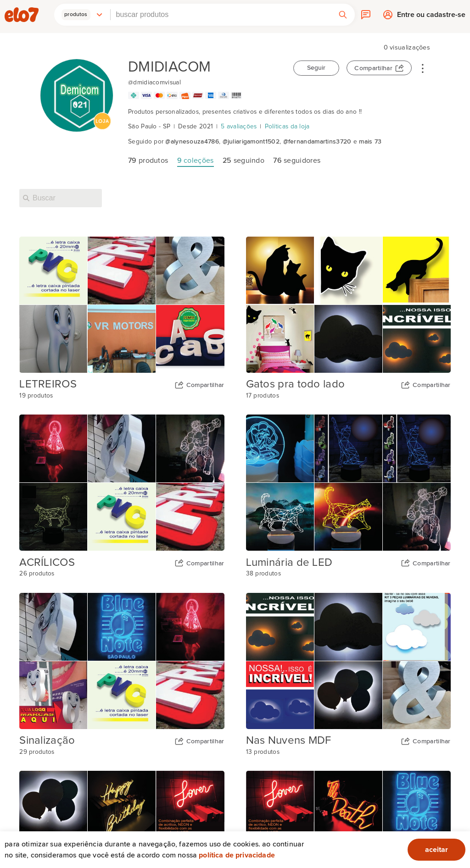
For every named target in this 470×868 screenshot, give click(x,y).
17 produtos (263, 396)
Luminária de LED (289, 563)
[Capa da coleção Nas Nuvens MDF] (348, 661)
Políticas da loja (287, 127)
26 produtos (37, 574)
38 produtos (263, 574)
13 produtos (263, 752)
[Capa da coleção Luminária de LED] (348, 483)
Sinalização (47, 741)
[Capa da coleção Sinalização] (122, 661)
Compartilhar (373, 68)
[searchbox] (221, 15)
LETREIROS (48, 384)
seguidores (297, 160)
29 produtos (37, 752)
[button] (82, 15)
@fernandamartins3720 (317, 142)
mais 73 (370, 142)
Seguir (316, 68)
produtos (148, 160)
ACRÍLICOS (47, 563)
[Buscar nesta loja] (61, 198)
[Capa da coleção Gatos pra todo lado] (348, 305)
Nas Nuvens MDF (289, 741)
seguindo (243, 160)
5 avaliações (239, 127)
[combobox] (221, 15)
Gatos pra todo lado (296, 384)
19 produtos (36, 396)
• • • (423, 68)
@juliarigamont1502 (251, 142)
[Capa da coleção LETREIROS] (122, 305)
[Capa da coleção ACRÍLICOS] (122, 483)
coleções (196, 160)
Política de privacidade (237, 855)
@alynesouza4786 (192, 142)
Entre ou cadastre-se (431, 17)
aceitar (436, 850)
